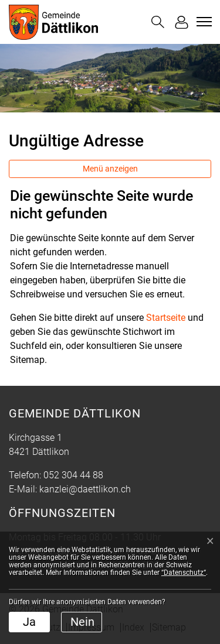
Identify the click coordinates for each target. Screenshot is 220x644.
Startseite (166, 318)
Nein (82, 622)
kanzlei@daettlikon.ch (85, 489)
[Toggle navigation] (202, 22)
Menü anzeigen (110, 169)
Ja (29, 622)
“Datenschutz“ (184, 573)
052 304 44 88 (73, 475)
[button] (158, 22)
